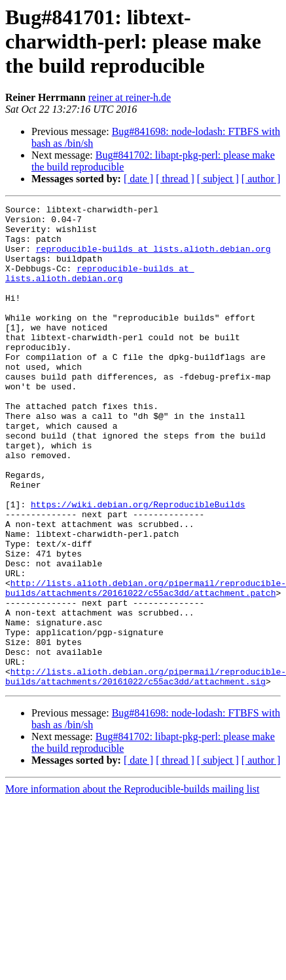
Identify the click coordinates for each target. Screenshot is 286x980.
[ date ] (138, 179)
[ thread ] (175, 179)
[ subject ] (218, 179)
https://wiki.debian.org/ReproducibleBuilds (138, 565)
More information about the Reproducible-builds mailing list (132, 885)
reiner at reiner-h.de (130, 97)
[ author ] (261, 179)
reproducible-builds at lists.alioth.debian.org (153, 258)
